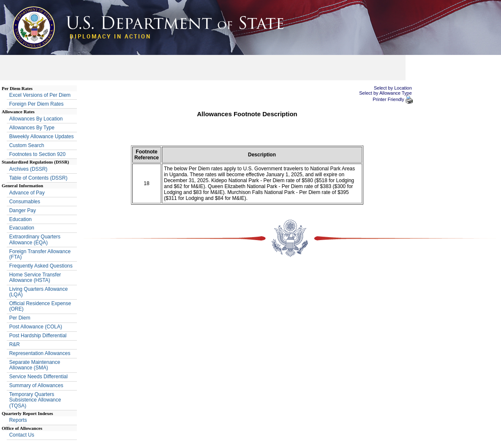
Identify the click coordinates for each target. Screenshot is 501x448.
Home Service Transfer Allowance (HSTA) (35, 277)
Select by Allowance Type (385, 93)
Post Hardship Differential (38, 336)
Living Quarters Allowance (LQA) (39, 292)
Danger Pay (23, 210)
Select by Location (393, 88)
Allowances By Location (36, 119)
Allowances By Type (32, 128)
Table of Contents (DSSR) (38, 178)
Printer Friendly (389, 99)
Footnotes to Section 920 (37, 154)
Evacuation (22, 228)
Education (20, 219)
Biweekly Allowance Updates (42, 137)
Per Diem (20, 318)
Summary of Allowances (36, 385)
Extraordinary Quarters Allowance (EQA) (35, 239)
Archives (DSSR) (29, 169)
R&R (15, 344)
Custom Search (27, 145)
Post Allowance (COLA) (36, 327)
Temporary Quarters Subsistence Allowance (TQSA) (35, 400)
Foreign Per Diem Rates (37, 104)
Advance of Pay (27, 193)
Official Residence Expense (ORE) (40, 306)
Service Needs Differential (39, 377)
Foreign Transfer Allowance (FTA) (40, 254)
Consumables (25, 202)
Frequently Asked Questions (41, 266)
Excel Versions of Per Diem (40, 95)
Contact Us (22, 435)
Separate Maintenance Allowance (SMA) (35, 365)
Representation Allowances (40, 353)
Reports (18, 420)
